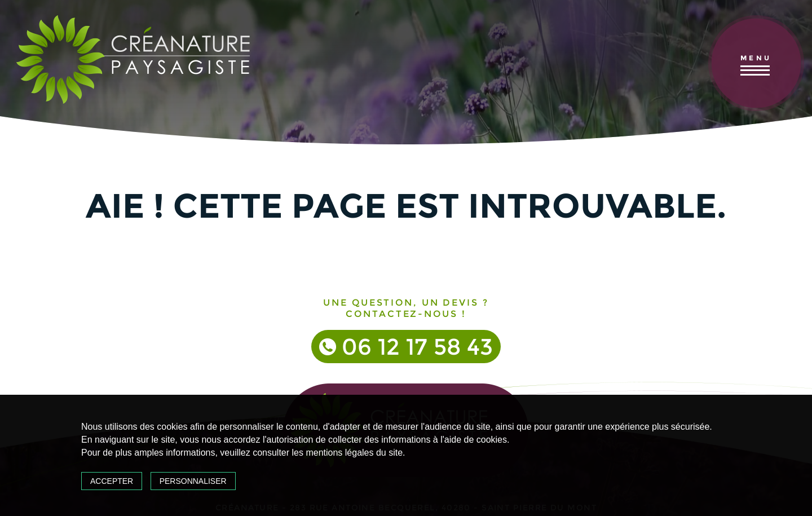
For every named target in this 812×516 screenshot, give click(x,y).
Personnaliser (193, 481)
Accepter (112, 481)
